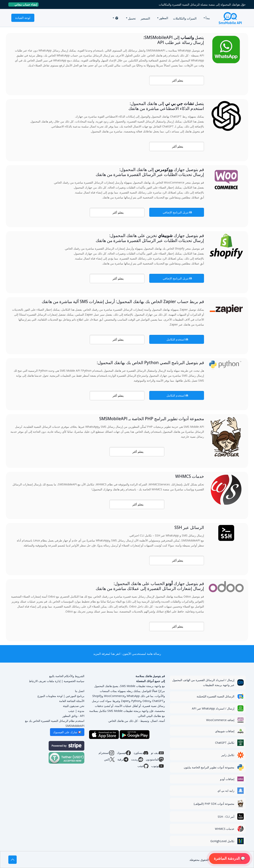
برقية (123, 759)
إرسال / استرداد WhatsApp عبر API (213, 708)
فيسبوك (124, 753)
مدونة (81, 711)
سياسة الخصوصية (74, 681)
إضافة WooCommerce (220, 720)
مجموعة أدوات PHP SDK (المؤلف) (214, 804)
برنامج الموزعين (75, 696)
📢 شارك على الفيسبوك (67, 732)
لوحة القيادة (23, 18)
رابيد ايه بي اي (226, 791)
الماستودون (155, 759)
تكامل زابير (228, 755)
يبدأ (208, 18)
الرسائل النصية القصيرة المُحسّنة (216, 696)
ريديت (137, 759)
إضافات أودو (227, 779)
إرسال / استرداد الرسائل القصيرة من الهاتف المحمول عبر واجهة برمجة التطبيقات (203, 682)
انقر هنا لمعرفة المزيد (107, 654)
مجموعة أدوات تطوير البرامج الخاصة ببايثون (209, 767)
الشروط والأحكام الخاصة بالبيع (67, 676)
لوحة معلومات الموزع (50, 696)
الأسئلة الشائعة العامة (72, 701)
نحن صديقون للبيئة (74, 706)
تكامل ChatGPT (225, 743)
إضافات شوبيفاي (225, 731)
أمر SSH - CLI (226, 817)
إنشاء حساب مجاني (24, 4)
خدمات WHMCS (225, 829)
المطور (164, 18)
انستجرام (106, 753)
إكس (109, 759)
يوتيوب (157, 766)
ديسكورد (141, 753)
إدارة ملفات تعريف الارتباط (45, 681)
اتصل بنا (80, 691)
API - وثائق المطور (73, 716)
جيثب (143, 766)
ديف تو (157, 753)
